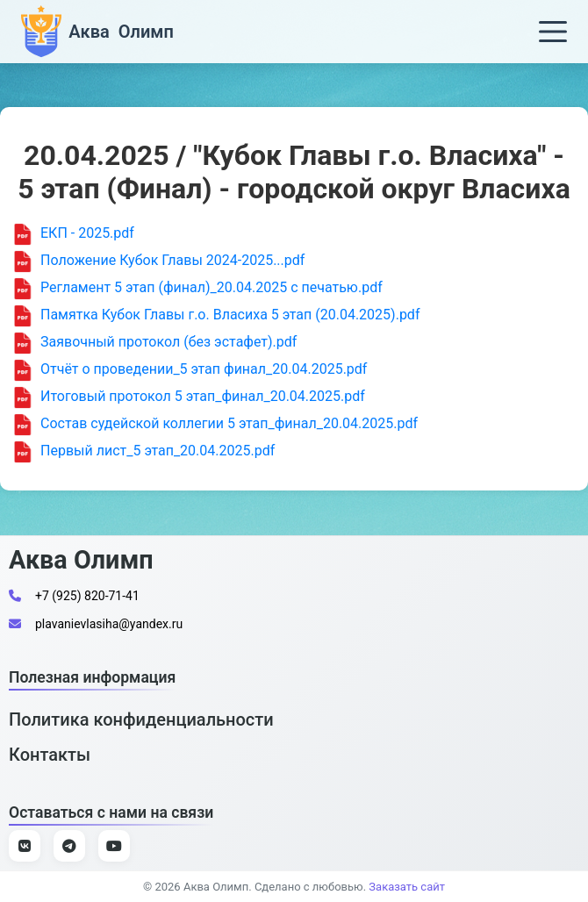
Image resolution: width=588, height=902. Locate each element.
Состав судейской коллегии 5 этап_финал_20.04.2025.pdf (215, 425)
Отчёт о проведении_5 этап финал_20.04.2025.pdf (190, 370)
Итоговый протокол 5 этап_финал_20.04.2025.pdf (189, 397)
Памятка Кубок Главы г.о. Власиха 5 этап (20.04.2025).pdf (216, 316)
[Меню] (553, 32)
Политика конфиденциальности (141, 719)
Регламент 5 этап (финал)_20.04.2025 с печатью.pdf (198, 289)
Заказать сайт (407, 887)
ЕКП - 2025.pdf (74, 234)
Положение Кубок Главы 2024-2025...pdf (159, 261)
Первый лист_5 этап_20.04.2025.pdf (144, 452)
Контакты (50, 755)
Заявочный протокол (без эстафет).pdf (155, 343)
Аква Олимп (81, 560)
